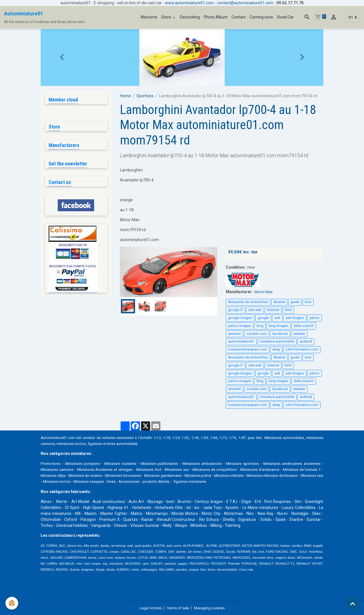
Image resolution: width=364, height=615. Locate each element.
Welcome (149, 17)
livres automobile (147, 444)
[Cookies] (12, 603)
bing (260, 326)
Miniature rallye (102, 475)
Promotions (51, 463)
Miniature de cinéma (140, 475)
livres (201, 481)
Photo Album (216, 17)
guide (295, 302)
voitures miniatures (122, 438)
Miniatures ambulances (215, 463)
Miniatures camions (81, 469)
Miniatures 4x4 (180, 469)
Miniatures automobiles (301, 438)
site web (255, 310)
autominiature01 (241, 341)
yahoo (315, 318)
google (263, 318)
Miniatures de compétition (251, 469)
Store (167, 17)
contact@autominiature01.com (245, 3)
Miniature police (268, 475)
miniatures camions (58, 444)
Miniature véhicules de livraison (69, 481)
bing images (279, 326)
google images (240, 318)
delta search (304, 326)
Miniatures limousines (183, 475)
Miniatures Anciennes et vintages (132, 469)
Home (125, 96)
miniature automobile (277, 341)
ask (277, 318)
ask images (295, 318)
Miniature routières (126, 463)
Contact (239, 17)
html (288, 310)
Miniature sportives (258, 463)
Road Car (286, 17)
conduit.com (257, 334)
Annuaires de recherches (248, 302)
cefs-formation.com (302, 349)
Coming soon (261, 17)
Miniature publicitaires (168, 463)
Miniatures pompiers (85, 463)
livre (308, 302)
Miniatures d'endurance (299, 469)
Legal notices (149, 608)
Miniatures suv (210, 469)
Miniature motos (142, 481)
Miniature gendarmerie (228, 475)
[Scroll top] (353, 604)
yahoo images (240, 326)
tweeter (299, 334)
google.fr (235, 310)
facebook (280, 334)
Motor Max (264, 292)
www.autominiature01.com (189, 3)
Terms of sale (178, 608)
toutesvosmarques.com (248, 349)
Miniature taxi (112, 481)
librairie (279, 302)
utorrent (234, 334)
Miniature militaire (304, 475)
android (306, 341)
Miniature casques (176, 481)
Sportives (145, 96)
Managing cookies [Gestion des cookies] (211, 608)
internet (273, 310)
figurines (119, 444)
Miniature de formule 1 (62, 475)
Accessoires (219, 481)
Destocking (190, 17)
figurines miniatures (284, 481)
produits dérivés (248, 481)
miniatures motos (94, 444)
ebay (276, 349)
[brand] (45, 17)
